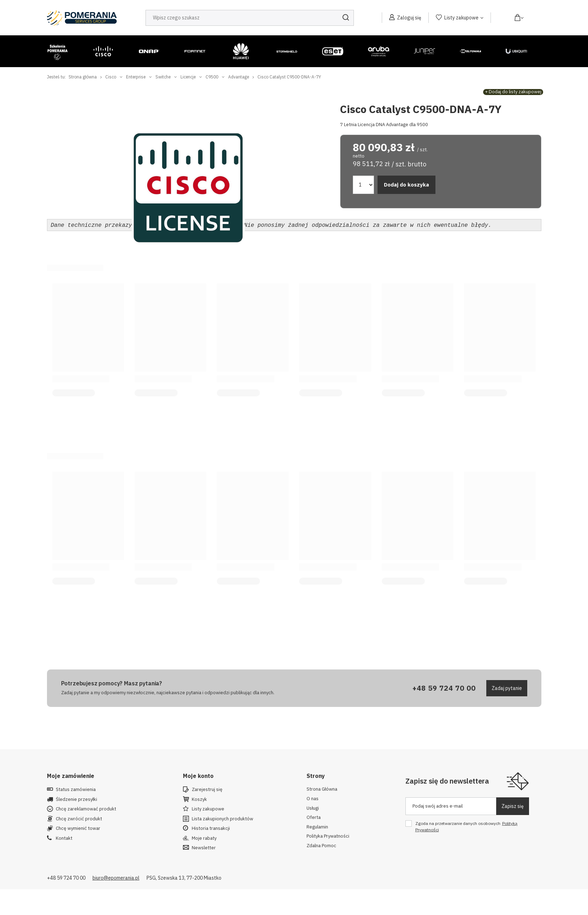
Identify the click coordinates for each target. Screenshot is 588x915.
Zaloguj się (409, 18)
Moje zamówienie (71, 775)
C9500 (212, 77)
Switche (163, 77)
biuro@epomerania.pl (116, 877)
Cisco (111, 77)
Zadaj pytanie (507, 687)
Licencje (188, 77)
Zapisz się (513, 805)
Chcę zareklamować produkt (86, 808)
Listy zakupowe (461, 18)
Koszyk (199, 799)
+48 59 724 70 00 (444, 687)
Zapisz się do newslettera (447, 780)
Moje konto (198, 775)
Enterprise (136, 77)
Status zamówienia (76, 789)
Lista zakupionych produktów (222, 818)
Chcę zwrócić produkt (79, 818)
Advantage (239, 77)
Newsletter (204, 847)
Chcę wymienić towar (78, 828)
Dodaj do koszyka (406, 185)
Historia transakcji (211, 828)
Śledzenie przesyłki (76, 799)
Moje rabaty (204, 838)
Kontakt (64, 838)
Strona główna (83, 77)
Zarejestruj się (207, 789)
